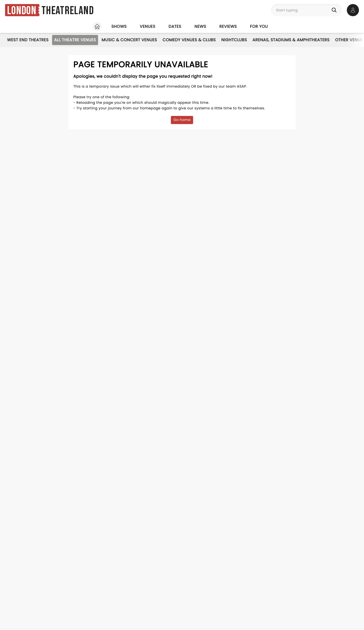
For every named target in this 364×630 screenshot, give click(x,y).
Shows (119, 26)
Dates (175, 26)
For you (259, 26)
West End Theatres (28, 40)
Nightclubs (234, 40)
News (200, 26)
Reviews (228, 26)
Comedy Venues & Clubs (189, 40)
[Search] (335, 10)
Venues (148, 26)
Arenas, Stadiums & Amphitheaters (291, 40)
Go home (182, 120)
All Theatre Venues (75, 40)
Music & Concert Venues (129, 40)
